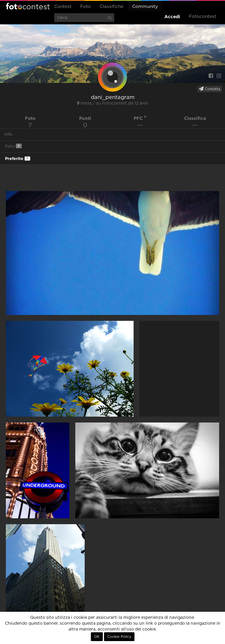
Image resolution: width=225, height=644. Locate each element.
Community (145, 7)
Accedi (172, 17)
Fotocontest (28, 6)
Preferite (18, 159)
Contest (63, 7)
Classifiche (111, 7)
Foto (86, 7)
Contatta (210, 89)
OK (97, 637)
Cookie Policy (119, 637)
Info (8, 134)
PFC (140, 118)
